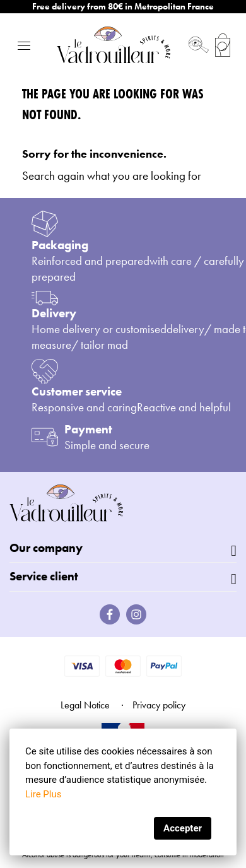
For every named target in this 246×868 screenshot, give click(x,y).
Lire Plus (43, 794)
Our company (46, 548)
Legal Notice (85, 705)
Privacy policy (159, 705)
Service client (44, 576)
